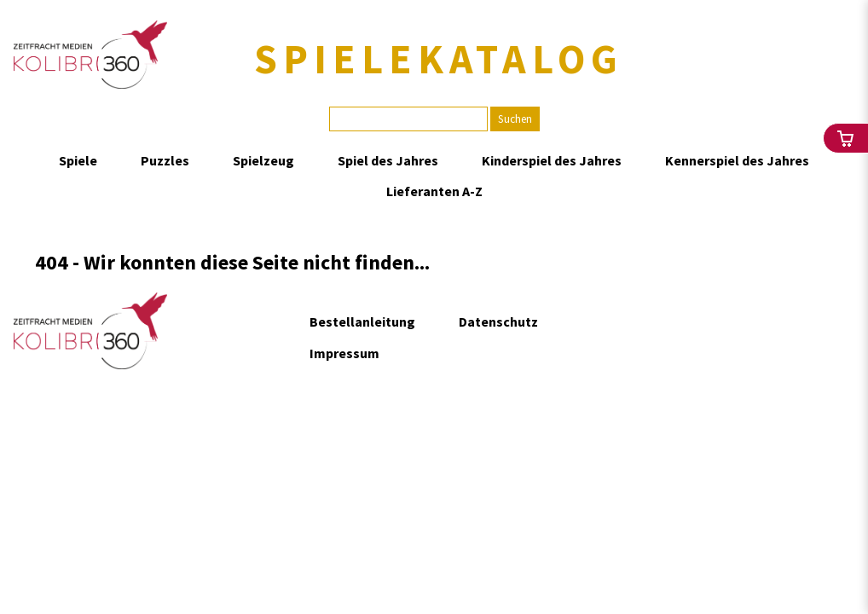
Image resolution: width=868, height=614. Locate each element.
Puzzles (165, 160)
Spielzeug (263, 160)
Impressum (344, 353)
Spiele (78, 160)
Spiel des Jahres (388, 160)
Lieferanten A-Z (434, 191)
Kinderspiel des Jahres (552, 160)
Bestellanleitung (362, 321)
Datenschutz (498, 321)
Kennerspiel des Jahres (737, 160)
